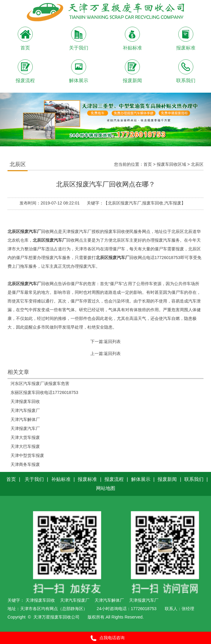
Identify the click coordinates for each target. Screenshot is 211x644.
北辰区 (197, 164)
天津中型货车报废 (27, 455)
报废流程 (114, 479)
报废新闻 (167, 479)
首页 (148, 164)
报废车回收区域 (171, 164)
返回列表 (112, 341)
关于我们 (34, 479)
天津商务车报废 (25, 464)
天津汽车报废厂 (25, 410)
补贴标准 (61, 479)
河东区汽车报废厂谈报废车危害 (40, 383)
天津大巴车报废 (25, 446)
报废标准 (87, 479)
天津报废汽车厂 (25, 428)
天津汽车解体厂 (25, 419)
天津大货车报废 (25, 437)
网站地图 (106, 488)
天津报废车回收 (25, 401)
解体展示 (141, 479)
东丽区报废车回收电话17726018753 (44, 392)
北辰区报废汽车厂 (24, 231)
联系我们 (194, 479)
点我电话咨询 (105, 638)
